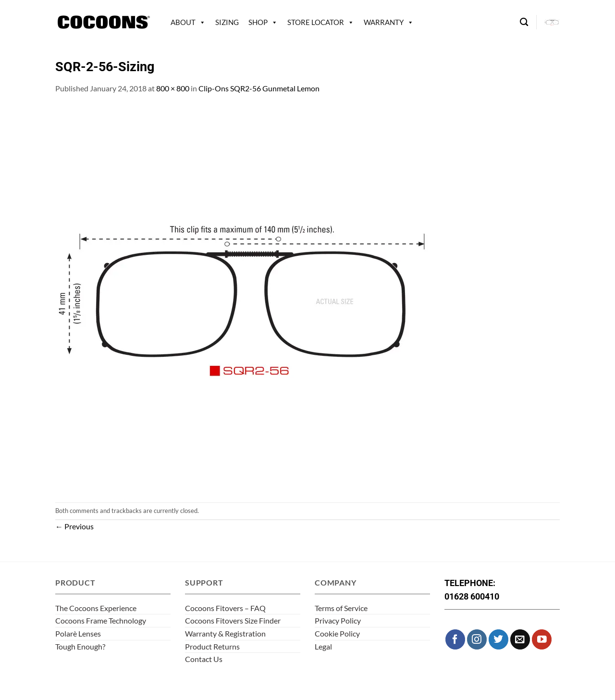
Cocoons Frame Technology (101, 620)
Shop (258, 22)
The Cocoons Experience (96, 608)
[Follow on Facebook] (455, 639)
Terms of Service (341, 608)
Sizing (227, 22)
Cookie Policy (337, 633)
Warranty (384, 22)
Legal (323, 646)
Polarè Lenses (78, 633)
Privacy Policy (338, 620)
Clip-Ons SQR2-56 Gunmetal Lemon (259, 88)
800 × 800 (173, 88)
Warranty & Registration (225, 633)
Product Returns (212, 646)
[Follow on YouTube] (542, 639)
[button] (552, 22)
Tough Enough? (80, 646)
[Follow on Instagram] (477, 639)
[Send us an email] (520, 639)
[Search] (524, 22)
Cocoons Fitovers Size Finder (233, 620)
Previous (74, 526)
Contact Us (204, 659)
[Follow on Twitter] (498, 639)
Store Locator (316, 22)
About (183, 22)
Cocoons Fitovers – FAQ (225, 608)
